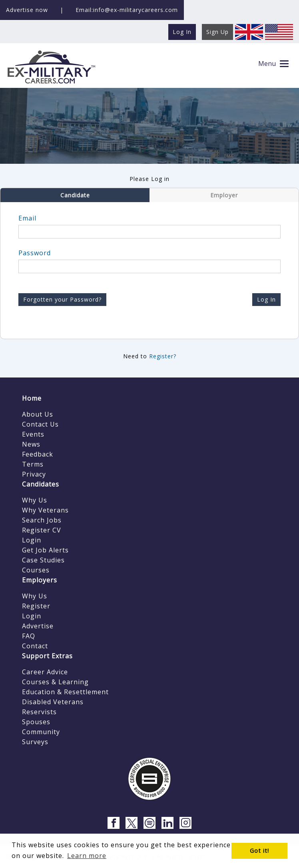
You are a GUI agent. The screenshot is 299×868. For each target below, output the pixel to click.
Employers (40, 580)
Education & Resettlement (65, 692)
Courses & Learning (55, 682)
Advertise (38, 626)
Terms (33, 464)
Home (32, 398)
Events (33, 434)
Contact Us (40, 424)
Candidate (75, 195)
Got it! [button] (259, 851)
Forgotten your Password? (62, 299)
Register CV (42, 530)
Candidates (41, 484)
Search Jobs (42, 520)
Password (35, 253)
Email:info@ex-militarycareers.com (127, 10)
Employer (224, 195)
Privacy (34, 474)
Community (41, 732)
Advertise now (27, 10)
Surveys (35, 742)
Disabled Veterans (53, 702)
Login (32, 540)
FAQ (29, 636)
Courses (36, 570)
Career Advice (45, 672)
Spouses (36, 722)
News (31, 444)
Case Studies (43, 560)
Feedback (38, 454)
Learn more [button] (87, 856)
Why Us (35, 500)
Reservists (39, 712)
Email (27, 218)
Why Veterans (45, 510)
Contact (35, 646)
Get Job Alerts (45, 550)
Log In (266, 299)
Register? (163, 356)
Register (36, 606)
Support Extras (47, 656)
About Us (38, 414)
